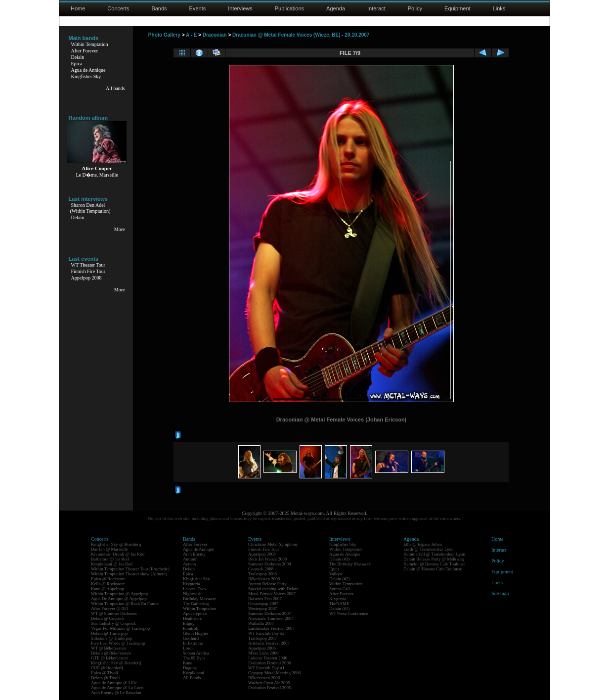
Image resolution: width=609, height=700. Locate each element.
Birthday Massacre (200, 599)
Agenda (336, 8)
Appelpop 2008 (87, 278)
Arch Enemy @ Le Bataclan (116, 693)
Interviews (240, 8)
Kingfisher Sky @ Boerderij (116, 544)
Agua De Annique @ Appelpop (119, 599)
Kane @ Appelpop (108, 589)
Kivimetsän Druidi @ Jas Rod (118, 554)
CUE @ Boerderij (107, 668)
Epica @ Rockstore (108, 579)
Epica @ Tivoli (105, 673)
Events (198, 8)
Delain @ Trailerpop (109, 633)
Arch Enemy (194, 554)
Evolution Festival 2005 (270, 688)
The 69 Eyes (194, 658)
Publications (289, 8)
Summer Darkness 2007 (270, 613)
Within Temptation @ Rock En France (125, 604)
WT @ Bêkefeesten (109, 648)
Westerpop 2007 (263, 608)
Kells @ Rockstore (108, 584)
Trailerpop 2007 (262, 638)
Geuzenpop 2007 (263, 604)
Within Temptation (90, 44)
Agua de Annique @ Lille (114, 683)
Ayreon (189, 564)
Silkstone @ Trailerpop (112, 638)
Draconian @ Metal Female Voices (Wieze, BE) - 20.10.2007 (301, 35)
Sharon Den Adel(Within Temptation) (90, 208)
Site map (500, 593)
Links (499, 8)
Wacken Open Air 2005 (269, 683)
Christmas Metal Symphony (273, 544)
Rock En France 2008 (267, 559)
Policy (415, 8)
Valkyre (336, 574)
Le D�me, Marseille (97, 175)
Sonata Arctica (196, 653)
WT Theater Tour (88, 265)
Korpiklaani (194, 673)
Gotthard (191, 638)
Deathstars (192, 618)
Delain (78, 57)
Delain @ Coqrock (108, 618)
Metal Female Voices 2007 (272, 594)
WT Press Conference (349, 613)
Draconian (215, 35)
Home (78, 8)
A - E (191, 35)
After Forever (85, 51)
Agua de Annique (88, 70)
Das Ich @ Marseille (109, 549)
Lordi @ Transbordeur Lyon (429, 549)
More (120, 229)
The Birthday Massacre (350, 564)
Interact (376, 8)
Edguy (189, 623)
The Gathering (196, 604)
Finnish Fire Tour (88, 271)
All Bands (192, 678)
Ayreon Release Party (267, 584)
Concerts (118, 8)
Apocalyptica (195, 613)
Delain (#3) (339, 559)
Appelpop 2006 (262, 648)
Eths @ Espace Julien (423, 544)
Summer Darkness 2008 (270, 564)
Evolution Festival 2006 (270, 663)
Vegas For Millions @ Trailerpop (120, 628)
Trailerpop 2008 (262, 574)
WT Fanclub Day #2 (266, 633)
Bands (159, 8)
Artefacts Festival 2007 (269, 643)
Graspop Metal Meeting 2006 (274, 673)
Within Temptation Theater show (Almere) (129, 574)
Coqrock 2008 (261, 569)
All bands (115, 88)
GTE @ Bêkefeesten (109, 658)
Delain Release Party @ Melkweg (434, 559)
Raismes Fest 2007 (265, 599)
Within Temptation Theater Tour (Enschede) (130, 569)
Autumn (190, 559)
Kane (188, 663)
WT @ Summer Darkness (114, 613)
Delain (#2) (339, 579)
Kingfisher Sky (86, 76)
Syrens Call (340, 589)
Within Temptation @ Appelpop (119, 594)
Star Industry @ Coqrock (113, 623)
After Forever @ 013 (110, 608)
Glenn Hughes (196, 633)
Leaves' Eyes (195, 589)
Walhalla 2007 (261, 623)
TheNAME (339, 604)
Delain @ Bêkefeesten (111, 653)
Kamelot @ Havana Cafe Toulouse (434, 564)
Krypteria (191, 584)
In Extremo (193, 643)
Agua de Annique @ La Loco (117, 688)
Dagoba (190, 668)
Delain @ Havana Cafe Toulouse (433, 569)
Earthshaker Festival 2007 (271, 628)
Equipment (457, 8)
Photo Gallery (164, 35)
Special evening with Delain (273, 589)
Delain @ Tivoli (105, 678)
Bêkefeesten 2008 (264, 579)
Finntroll (191, 628)
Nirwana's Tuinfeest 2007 (271, 618)
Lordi (188, 648)
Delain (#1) (339, 608)
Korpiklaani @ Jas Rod (112, 564)
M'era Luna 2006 (263, 653)
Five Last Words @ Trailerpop (118, 643)
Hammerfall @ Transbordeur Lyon (434, 554)
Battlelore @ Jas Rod (110, 559)
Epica (77, 64)
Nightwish (192, 594)
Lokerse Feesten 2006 (268, 658)
